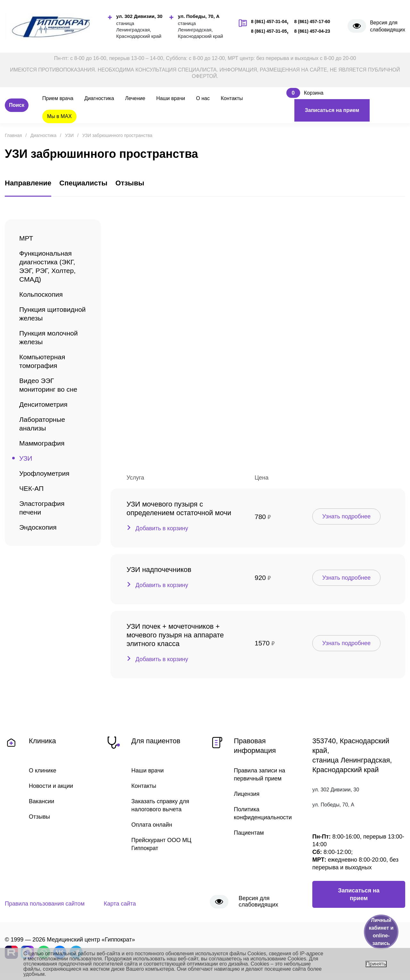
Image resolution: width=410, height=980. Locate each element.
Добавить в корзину (162, 528)
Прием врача (58, 98)
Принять (376, 964)
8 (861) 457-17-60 (312, 21)
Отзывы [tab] (130, 183)
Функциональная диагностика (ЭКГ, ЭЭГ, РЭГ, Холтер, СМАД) (47, 266)
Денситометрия (43, 404)
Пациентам (249, 833)
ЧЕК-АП (31, 488)
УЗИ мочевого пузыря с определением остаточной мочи (179, 508)
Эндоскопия (38, 527)
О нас (203, 98)
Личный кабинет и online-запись (381, 932)
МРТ (26, 238)
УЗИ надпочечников (159, 570)
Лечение (135, 98)
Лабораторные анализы (42, 424)
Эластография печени (42, 508)
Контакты (232, 98)
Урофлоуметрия (44, 473)
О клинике (43, 771)
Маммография (42, 443)
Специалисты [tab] (83, 183)
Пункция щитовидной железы (53, 314)
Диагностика (99, 98)
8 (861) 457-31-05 (269, 31)
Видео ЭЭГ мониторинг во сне (48, 385)
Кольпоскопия (41, 294)
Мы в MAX (59, 116)
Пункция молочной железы (49, 337)
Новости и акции (51, 786)
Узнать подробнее (346, 516)
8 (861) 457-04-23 (312, 31)
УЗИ (26, 458)
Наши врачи (171, 98)
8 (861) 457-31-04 (269, 21)
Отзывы (39, 817)
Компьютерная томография (42, 361)
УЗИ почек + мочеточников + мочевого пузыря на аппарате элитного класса (175, 635)
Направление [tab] (28, 183)
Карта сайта (120, 904)
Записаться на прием (332, 110)
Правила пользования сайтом (45, 904)
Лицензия (247, 794)
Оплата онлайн (152, 825)
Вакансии (41, 801)
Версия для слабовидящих (388, 26)
